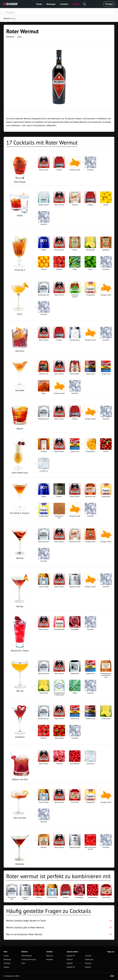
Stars (23, 963)
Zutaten (76, 4)
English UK (71, 956)
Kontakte (50, 960)
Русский (88, 963)
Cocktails (64, 4)
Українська (89, 960)
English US (71, 967)
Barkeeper (51, 4)
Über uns (50, 956)
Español (70, 963)
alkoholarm (10, 37)
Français (88, 956)
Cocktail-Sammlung (29, 960)
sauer (20, 37)
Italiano (88, 967)
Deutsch (70, 960)
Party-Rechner (27, 956)
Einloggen (109, 4)
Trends (39, 4)
